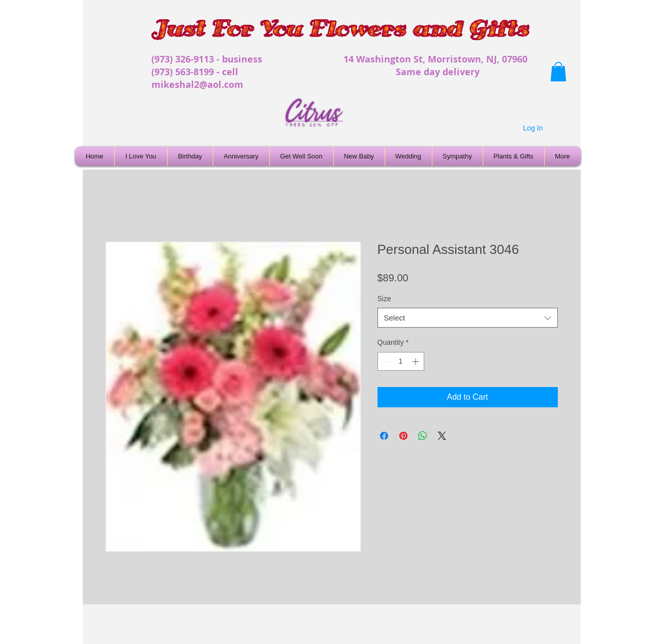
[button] (558, 72)
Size (384, 299)
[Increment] (416, 361)
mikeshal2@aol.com (197, 85)
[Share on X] (442, 436)
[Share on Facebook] (384, 436)
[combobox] (468, 318)
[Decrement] (385, 361)
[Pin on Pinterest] (403, 436)
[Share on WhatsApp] (423, 436)
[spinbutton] (401, 361)
